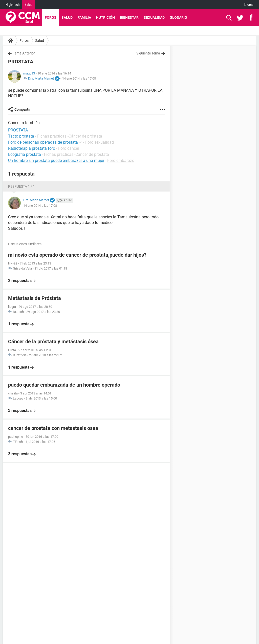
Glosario (178, 17)
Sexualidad (154, 17)
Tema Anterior (24, 53)
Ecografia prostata (25, 154)
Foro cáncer (69, 148)
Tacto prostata (21, 136)
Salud (28, 5)
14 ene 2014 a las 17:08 (79, 78)
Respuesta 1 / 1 (21, 186)
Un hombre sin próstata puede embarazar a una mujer (56, 160)
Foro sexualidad (100, 142)
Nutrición (105, 17)
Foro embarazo (121, 160)
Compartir (23, 109)
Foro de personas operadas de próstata (43, 142)
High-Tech (13, 5)
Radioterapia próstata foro (32, 148)
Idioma (249, 5)
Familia (84, 17)
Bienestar (129, 17)
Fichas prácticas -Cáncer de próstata (70, 136)
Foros (51, 17)
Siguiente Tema (148, 53)
